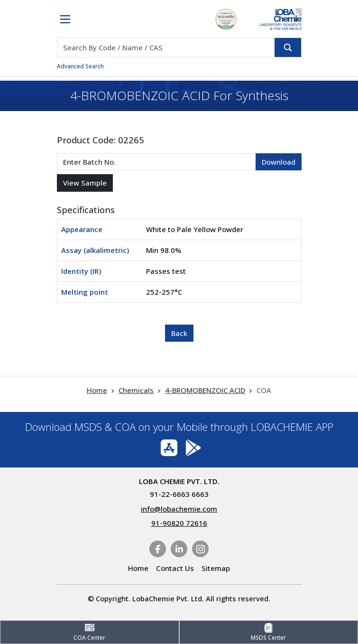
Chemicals (136, 390)
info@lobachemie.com (179, 509)
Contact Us (175, 568)
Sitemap (216, 568)
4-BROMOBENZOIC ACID (205, 390)
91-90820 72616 (179, 523)
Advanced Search (80, 66)
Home (97, 390)
